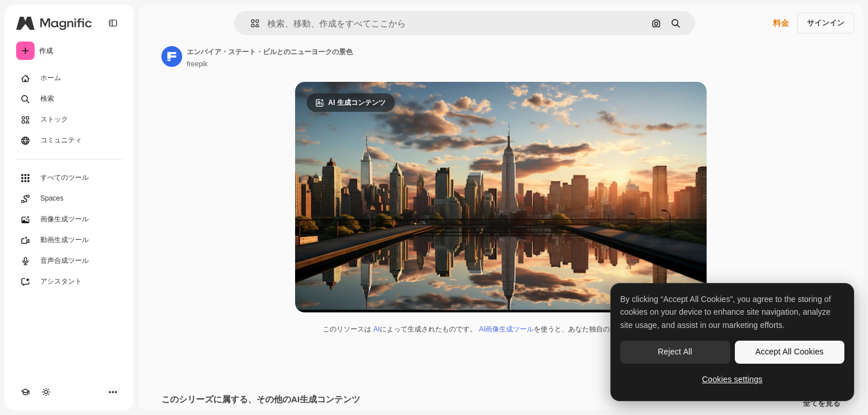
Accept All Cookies (790, 352)
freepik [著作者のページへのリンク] (197, 64)
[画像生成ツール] (69, 220)
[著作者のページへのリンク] (172, 56)
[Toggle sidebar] (113, 23)
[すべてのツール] (69, 178)
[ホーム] (69, 78)
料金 (781, 23)
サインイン (826, 23)
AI (377, 329)
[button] (250, 23)
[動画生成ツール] (69, 240)
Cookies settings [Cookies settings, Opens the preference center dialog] (732, 379)
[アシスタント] (69, 282)
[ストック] (69, 120)
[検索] (69, 99)
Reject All (675, 352)
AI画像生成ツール (506, 329)
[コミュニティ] (69, 141)
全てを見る (822, 403)
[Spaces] (69, 199)
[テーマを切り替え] (46, 392)
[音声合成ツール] (69, 261)
